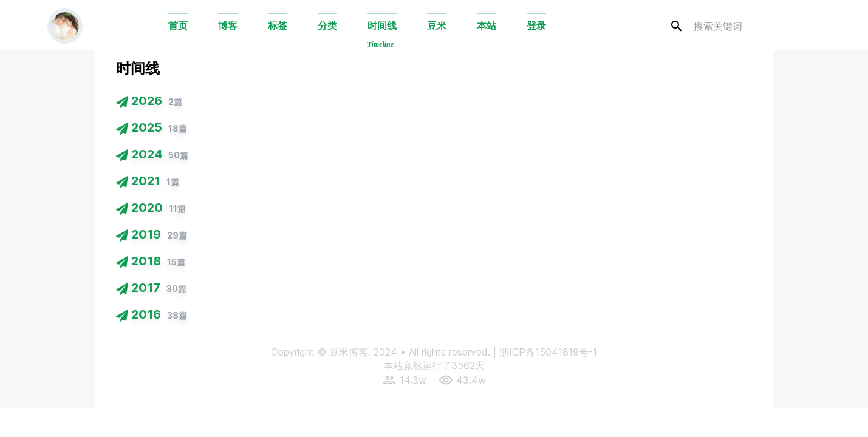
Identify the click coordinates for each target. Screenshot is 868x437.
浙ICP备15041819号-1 (548, 352)
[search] (740, 26)
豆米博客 (349, 352)
